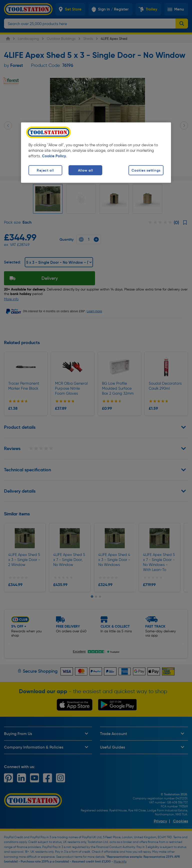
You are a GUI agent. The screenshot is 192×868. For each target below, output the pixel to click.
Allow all (85, 170)
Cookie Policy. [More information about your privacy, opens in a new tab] (54, 156)
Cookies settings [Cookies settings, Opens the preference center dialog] (146, 170)
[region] (96, 153)
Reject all (45, 170)
